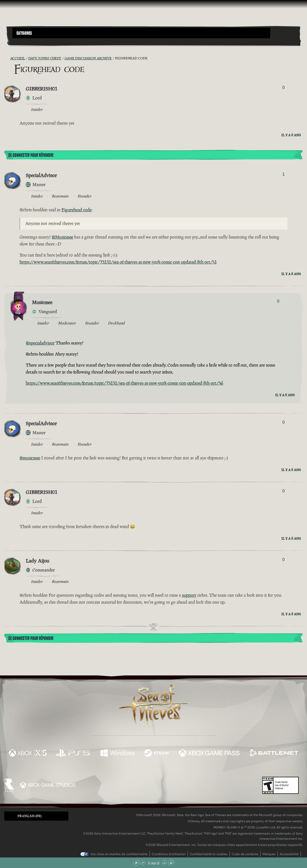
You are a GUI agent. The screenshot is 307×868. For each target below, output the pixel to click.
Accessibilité (289, 854)
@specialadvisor (40, 343)
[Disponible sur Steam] (157, 754)
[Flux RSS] (7, 58)
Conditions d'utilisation (169, 854)
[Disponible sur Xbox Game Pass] (209, 754)
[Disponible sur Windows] (118, 754)
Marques (269, 854)
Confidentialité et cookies (209, 854)
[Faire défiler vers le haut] (143, 863)
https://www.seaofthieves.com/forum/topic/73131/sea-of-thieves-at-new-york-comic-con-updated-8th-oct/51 (118, 262)
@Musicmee (62, 237)
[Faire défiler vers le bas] (164, 863)
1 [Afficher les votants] (283, 174)
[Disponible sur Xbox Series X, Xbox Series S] (28, 754)
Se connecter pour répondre (31, 155)
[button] (141, 33)
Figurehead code (77, 210)
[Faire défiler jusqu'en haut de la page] (136, 863)
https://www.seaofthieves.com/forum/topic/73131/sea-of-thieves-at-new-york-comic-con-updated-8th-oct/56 (124, 383)
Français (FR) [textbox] (29, 816)
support (189, 595)
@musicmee (30, 458)
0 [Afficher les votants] (283, 88)
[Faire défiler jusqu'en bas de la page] (171, 863)
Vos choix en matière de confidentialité (119, 854)
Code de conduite (245, 854)
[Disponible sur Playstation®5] (74, 754)
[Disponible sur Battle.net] (274, 754)
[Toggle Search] (24, 41)
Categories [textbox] (24, 33)
